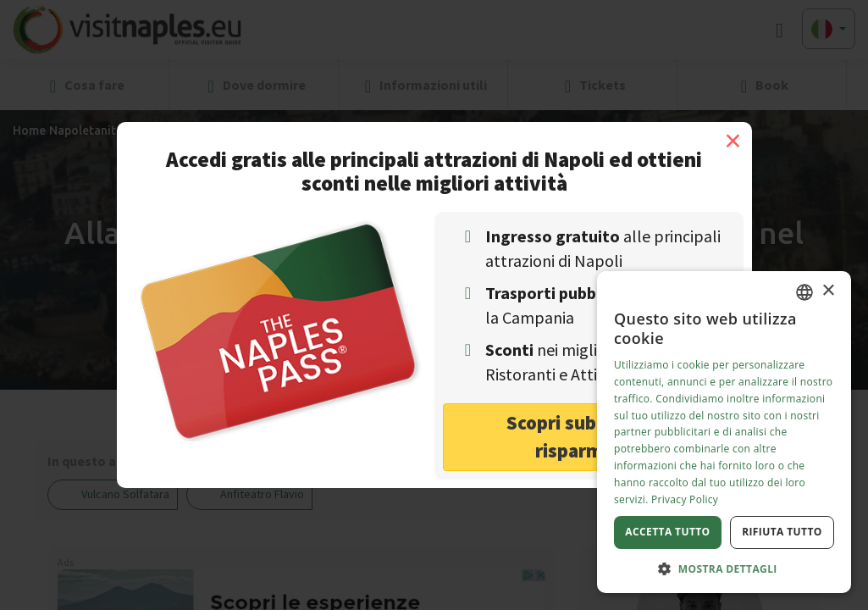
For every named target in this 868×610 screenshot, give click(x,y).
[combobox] (804, 292)
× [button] (828, 291)
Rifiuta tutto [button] (782, 532)
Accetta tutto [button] (667, 532)
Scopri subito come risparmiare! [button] (589, 436)
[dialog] (724, 432)
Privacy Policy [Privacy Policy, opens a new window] (685, 499)
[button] (724, 568)
